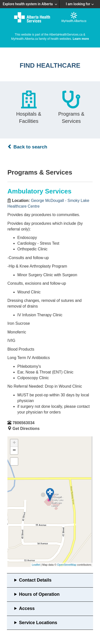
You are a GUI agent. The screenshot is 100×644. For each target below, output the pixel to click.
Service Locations (38, 623)
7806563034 (23, 423)
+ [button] (14, 443)
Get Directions (26, 429)
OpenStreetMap (67, 565)
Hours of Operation (39, 594)
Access (27, 608)
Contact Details (35, 580)
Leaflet (36, 565)
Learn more (81, 39)
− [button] (14, 451)
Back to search (27, 147)
